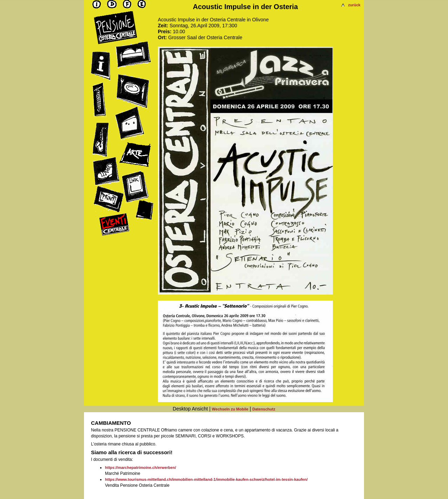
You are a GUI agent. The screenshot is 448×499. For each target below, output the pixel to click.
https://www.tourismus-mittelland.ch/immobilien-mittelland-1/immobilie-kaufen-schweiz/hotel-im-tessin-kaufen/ (206, 479)
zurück (354, 5)
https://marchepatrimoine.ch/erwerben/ (141, 468)
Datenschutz (264, 409)
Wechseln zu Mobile (230, 409)
